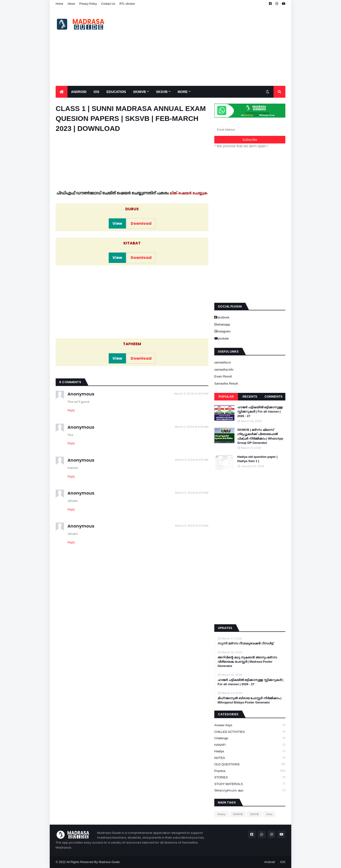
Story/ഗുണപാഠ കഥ (250, 790)
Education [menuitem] (116, 92)
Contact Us (108, 4)
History (221, 814)
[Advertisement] (199, 47)
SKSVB (254, 814)
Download (141, 223)
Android (270, 862)
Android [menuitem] (79, 92)
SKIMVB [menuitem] (139, 92)
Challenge (250, 738)
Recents (250, 397)
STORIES (250, 777)
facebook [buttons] (223, 317)
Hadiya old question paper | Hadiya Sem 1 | (257, 459)
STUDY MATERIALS (250, 784)
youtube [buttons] (223, 338)
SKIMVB (238, 814)
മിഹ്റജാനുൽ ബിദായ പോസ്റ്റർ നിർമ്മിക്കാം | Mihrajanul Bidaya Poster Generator (249, 700)
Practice (250, 771)
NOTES (250, 758)
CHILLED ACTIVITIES (250, 732)
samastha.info (224, 370)
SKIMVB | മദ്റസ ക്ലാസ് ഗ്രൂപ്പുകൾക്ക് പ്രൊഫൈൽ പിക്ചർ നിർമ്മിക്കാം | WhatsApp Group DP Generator (260, 436)
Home (59, 4)
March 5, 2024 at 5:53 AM (192, 460)
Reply (71, 410)
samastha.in (223, 362)
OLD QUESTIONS (250, 764)
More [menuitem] (183, 92)
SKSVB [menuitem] (162, 92)
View (117, 223)
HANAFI (250, 745)
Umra (269, 814)
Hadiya (250, 751)
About (71, 4)
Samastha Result (226, 383)
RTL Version (127, 4)
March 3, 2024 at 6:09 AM (192, 427)
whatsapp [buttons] (224, 324)
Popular (226, 397)
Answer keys (250, 725)
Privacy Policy (88, 4)
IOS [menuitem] (96, 92)
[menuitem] (62, 92)
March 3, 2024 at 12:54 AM (191, 394)
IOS (283, 862)
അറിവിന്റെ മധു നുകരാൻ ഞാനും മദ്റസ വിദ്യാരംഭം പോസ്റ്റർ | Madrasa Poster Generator (247, 662)
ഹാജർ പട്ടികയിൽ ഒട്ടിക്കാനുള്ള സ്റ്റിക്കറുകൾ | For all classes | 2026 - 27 (260, 411)
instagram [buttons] (224, 331)
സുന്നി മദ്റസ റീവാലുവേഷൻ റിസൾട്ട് (245, 643)
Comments (274, 397)
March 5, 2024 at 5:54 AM (192, 493)
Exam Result (223, 376)
